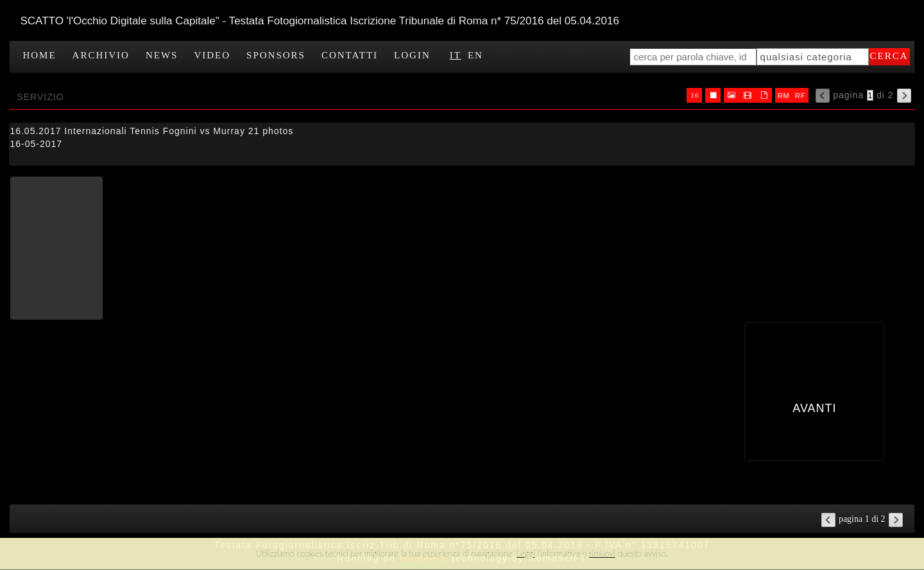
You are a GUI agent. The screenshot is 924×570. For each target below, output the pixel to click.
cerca (889, 56)
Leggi (526, 553)
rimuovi (602, 553)
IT (456, 55)
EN (475, 55)
